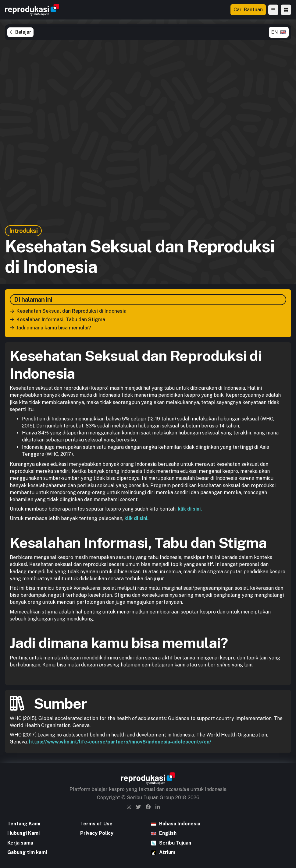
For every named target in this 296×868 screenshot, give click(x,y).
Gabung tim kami (27, 852)
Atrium (167, 852)
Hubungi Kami (23, 833)
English (168, 833)
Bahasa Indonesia (180, 824)
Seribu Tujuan (175, 843)
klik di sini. (190, 509)
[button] (273, 10)
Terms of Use (96, 824)
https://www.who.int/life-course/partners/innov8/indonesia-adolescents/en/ (120, 742)
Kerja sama (20, 843)
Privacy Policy (97, 833)
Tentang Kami (24, 824)
